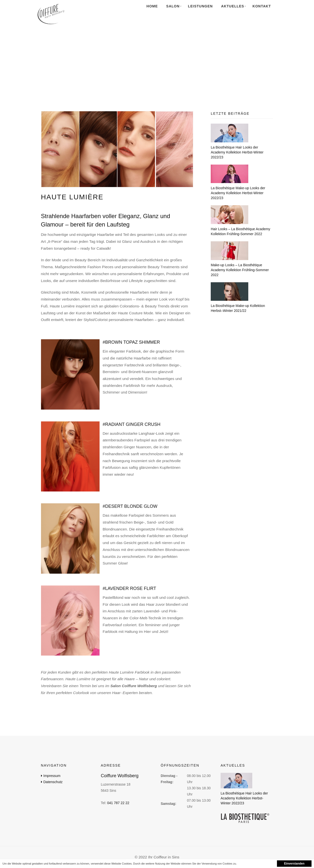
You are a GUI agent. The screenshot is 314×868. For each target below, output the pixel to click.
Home (152, 6)
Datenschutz (53, 782)
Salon (173, 6)
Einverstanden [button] (294, 864)
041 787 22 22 (118, 803)
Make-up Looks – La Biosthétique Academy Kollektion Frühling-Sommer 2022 (240, 270)
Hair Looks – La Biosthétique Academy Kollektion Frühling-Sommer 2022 (240, 231)
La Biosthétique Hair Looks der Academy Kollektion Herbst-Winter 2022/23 (237, 152)
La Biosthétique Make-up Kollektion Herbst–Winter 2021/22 (238, 308)
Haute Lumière (72, 197)
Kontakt (262, 6)
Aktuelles (233, 6)
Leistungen (200, 6)
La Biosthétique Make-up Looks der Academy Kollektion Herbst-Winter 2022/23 (238, 193)
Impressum (52, 776)
